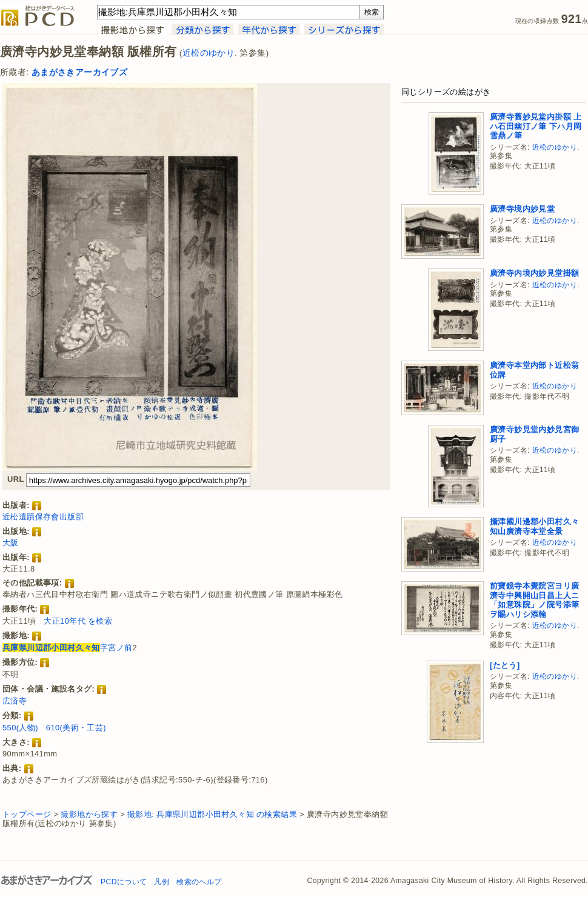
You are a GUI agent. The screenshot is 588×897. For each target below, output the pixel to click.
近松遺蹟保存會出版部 (43, 517)
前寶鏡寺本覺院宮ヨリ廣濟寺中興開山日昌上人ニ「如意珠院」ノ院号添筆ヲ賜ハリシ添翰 (534, 600)
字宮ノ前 (67, 648)
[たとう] (505, 665)
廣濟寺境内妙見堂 (522, 209)
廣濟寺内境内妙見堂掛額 (534, 273)
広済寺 (15, 701)
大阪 (11, 543)
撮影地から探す (89, 814)
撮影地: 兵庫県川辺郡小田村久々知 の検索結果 (212, 814)
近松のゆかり (209, 53)
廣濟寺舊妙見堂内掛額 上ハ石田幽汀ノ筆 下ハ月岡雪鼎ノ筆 (536, 126)
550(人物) (20, 728)
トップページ (27, 814)
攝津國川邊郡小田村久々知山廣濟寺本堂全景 (534, 526)
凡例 (162, 882)
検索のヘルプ (199, 882)
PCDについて (124, 882)
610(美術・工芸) (76, 728)
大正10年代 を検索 (78, 621)
